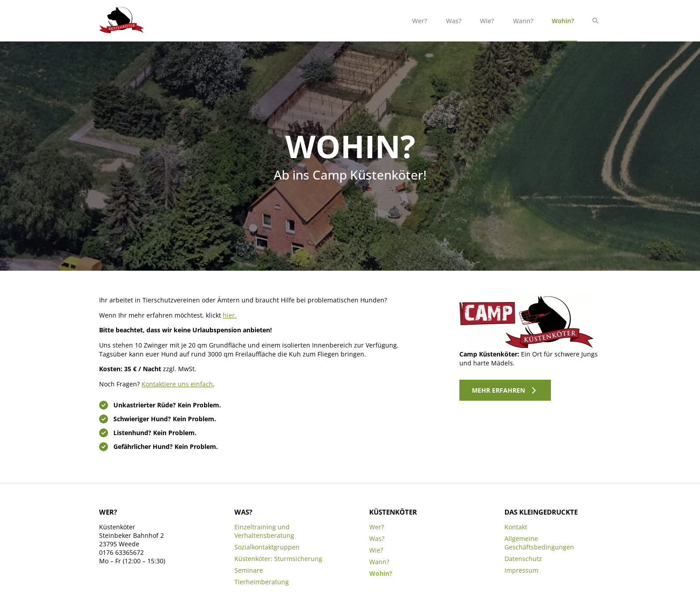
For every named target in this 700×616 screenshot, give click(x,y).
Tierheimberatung (262, 582)
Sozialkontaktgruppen (267, 547)
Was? (454, 21)
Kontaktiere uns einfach (177, 384)
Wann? (523, 21)
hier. (230, 315)
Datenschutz (523, 559)
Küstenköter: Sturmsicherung (278, 559)
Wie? (487, 21)
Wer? (420, 21)
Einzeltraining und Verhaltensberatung (264, 531)
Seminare (249, 570)
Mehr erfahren (498, 390)
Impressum (521, 570)
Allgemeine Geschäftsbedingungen (539, 543)
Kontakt (516, 527)
